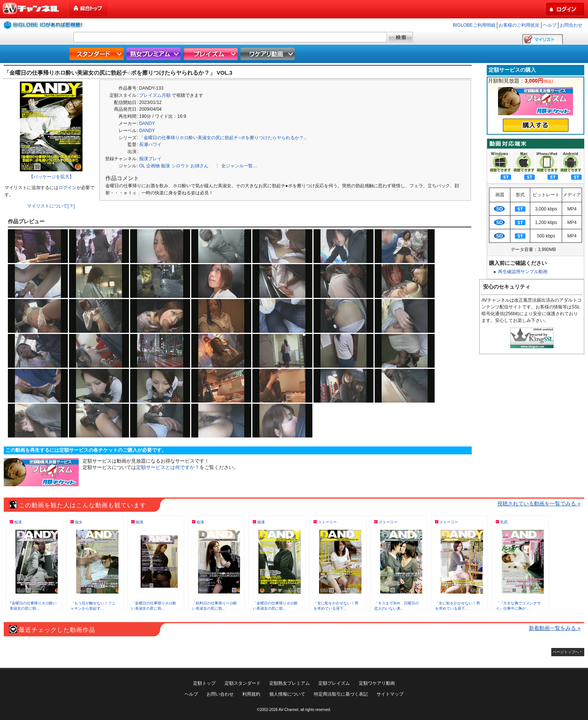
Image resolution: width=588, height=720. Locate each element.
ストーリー (327, 522)
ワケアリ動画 (268, 54)
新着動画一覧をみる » (555, 628)
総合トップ (89, 8)
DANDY (147, 123)
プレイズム (211, 54)
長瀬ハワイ (150, 144)
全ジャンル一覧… (239, 166)
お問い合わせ (220, 694)
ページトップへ (566, 652)
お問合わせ (571, 25)
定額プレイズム (334, 683)
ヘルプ (550, 25)
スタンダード (97, 54)
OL (142, 166)
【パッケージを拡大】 (51, 177)
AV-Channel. (289, 710)
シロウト (180, 166)
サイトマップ (390, 694)
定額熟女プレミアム (289, 683)
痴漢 (165, 166)
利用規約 (251, 694)
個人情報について (287, 694)
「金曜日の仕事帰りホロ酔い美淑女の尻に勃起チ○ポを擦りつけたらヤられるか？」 (224, 138)
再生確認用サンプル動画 (523, 272)
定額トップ (204, 683)
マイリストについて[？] (51, 206)
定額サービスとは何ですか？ (168, 467)
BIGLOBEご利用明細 (474, 25)
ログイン (67, 188)
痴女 (79, 522)
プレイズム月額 (155, 95)
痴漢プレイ (150, 159)
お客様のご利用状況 (519, 25)
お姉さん (199, 166)
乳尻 (504, 522)
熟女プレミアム (154, 54)
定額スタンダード (243, 683)
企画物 (153, 166)
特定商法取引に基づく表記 (341, 694)
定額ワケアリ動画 (377, 683)
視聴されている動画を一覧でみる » (539, 504)
